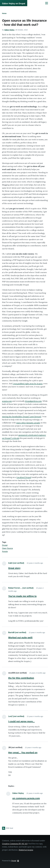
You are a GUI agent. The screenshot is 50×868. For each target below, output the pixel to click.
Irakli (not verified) (16, 563)
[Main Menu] (47, 3)
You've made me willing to (22, 596)
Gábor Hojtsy (9, 30)
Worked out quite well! (20, 638)
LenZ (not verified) (16, 716)
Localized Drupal (24, 477)
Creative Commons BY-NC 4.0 (15, 844)
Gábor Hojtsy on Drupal (14, 4)
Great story (14, 568)
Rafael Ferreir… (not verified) (21, 588)
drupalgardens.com (33, 401)
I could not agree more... (21, 721)
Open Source (7, 548)
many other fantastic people (28, 423)
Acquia (5, 551)
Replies (11, 786)
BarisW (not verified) (17, 632)
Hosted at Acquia (26, 850)
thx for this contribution (21, 678)
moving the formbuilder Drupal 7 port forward (22, 416)
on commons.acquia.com (26, 798)
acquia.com (7, 401)
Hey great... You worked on (23, 753)
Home (4, 13)
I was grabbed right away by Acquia (28, 384)
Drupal (5, 545)
